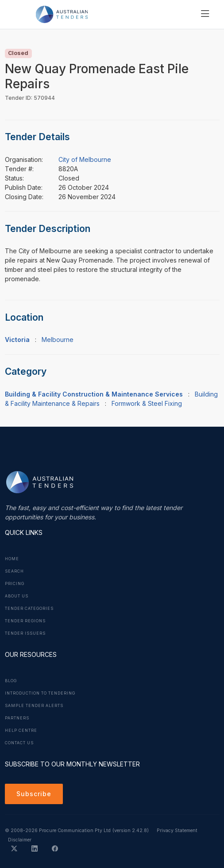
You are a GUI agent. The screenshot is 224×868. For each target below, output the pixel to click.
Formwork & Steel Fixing (147, 403)
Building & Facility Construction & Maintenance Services (94, 394)
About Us (17, 596)
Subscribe (34, 794)
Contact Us (19, 743)
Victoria (17, 340)
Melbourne (58, 340)
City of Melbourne (85, 159)
